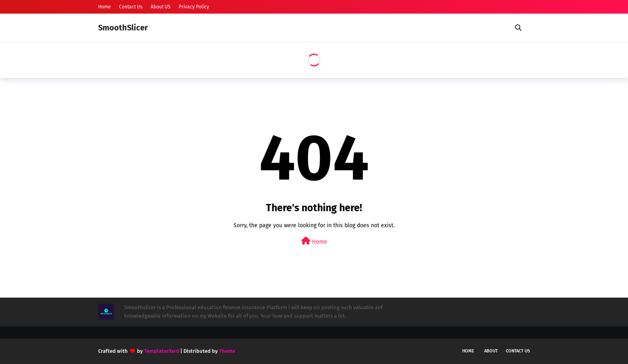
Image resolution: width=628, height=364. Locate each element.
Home (105, 7)
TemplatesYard (162, 351)
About (491, 351)
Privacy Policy (194, 7)
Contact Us (131, 7)
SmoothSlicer (123, 28)
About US (161, 7)
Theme (227, 351)
